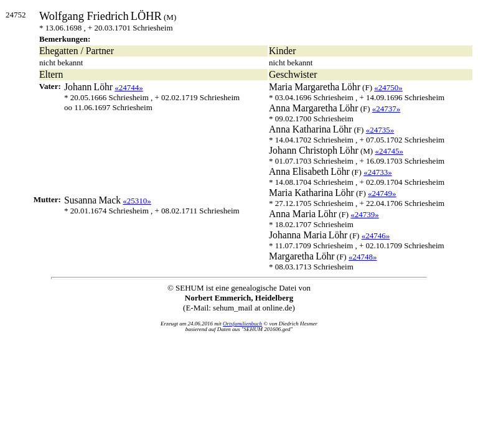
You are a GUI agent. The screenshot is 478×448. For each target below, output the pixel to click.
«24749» (382, 193)
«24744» (129, 87)
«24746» (376, 236)
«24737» (387, 109)
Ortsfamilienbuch (242, 324)
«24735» (380, 130)
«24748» (363, 257)
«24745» (389, 151)
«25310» (137, 201)
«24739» (365, 214)
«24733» (378, 172)
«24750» (388, 87)
